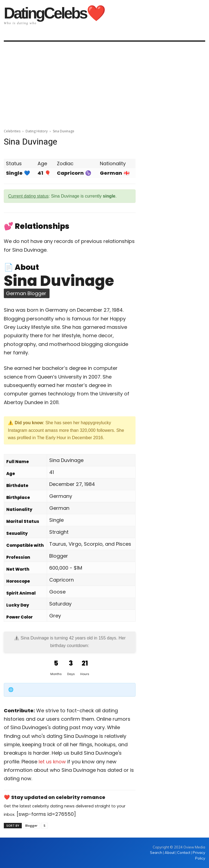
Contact (184, 853)
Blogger (31, 825)
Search (156, 853)
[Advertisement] (104, 83)
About (170, 853)
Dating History (37, 131)
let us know (52, 762)
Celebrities (12, 131)
